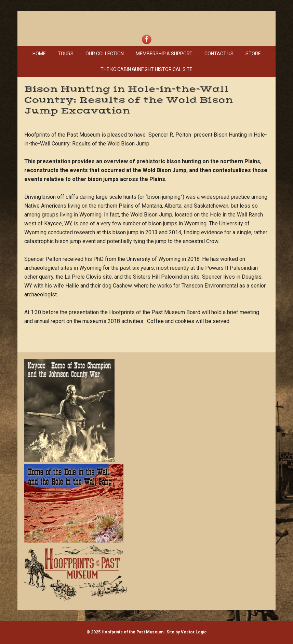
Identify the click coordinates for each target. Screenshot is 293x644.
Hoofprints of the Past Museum (147, 22)
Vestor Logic (194, 632)
